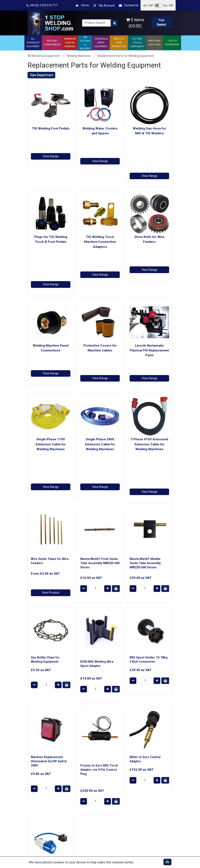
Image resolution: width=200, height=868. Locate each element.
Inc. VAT (148, 5)
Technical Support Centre (79, 789)
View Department (41, 75)
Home (82, 5)
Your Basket (162, 22)
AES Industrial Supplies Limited (57, 830)
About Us (74, 760)
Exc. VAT (168, 5)
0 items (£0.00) (135, 23)
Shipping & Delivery (80, 771)
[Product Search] (114, 23)
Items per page (147, 691)
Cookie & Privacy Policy (116, 783)
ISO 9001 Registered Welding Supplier (81, 799)
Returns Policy (115, 776)
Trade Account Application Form (79, 809)
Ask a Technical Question (78, 779)
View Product (51, 461)
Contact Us (129, 5)
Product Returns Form (82, 816)
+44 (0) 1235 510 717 (42, 5)
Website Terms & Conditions (116, 763)
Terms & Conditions (118, 770)
